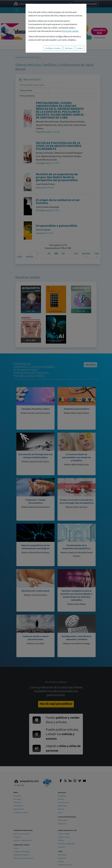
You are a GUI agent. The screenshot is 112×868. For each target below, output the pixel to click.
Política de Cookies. (70, 31)
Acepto (80, 48)
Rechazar (69, 48)
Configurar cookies (53, 48)
